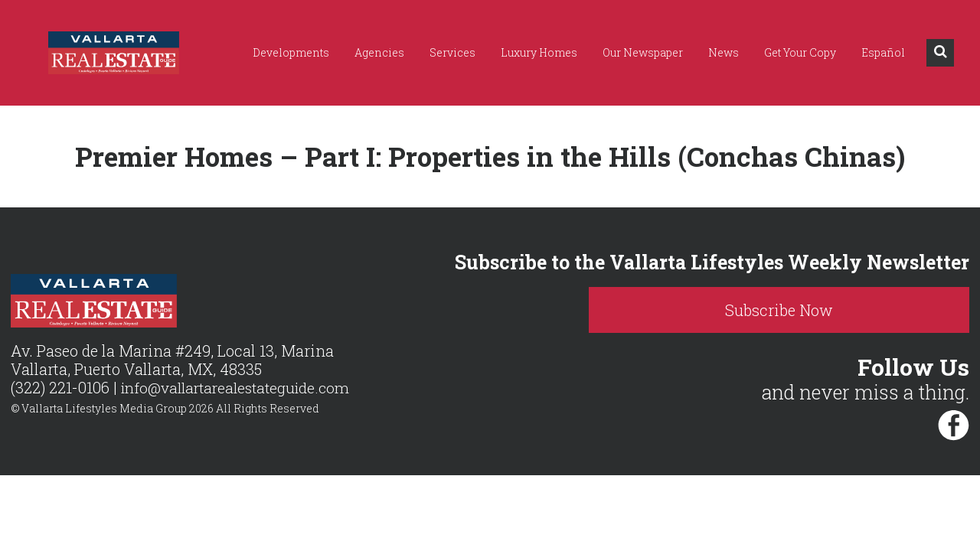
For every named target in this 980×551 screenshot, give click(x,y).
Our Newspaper (643, 52)
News (724, 52)
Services (452, 52)
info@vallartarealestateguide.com (242, 388)
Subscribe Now (849, 310)
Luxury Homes (539, 52)
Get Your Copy (800, 52)
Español (883, 52)
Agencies (379, 52)
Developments (291, 52)
